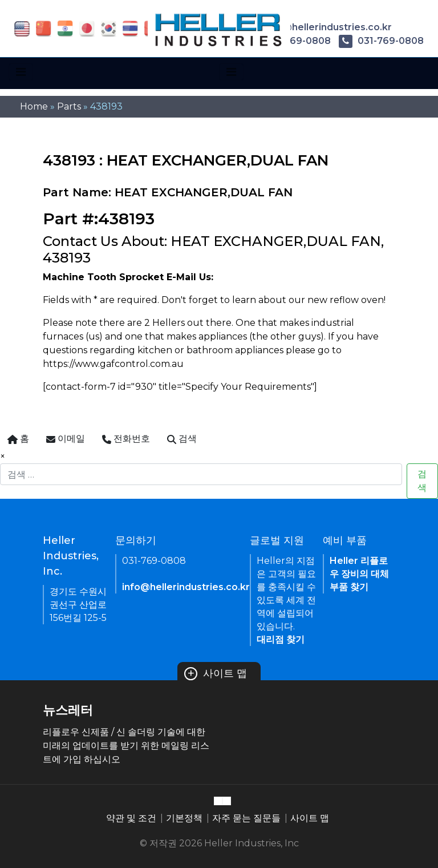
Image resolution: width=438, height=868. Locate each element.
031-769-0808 (381, 41)
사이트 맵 (216, 673)
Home (34, 106)
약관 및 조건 (131, 818)
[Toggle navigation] (21, 72)
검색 (422, 481)
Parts (69, 106)
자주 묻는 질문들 (246, 818)
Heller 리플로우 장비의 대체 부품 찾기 (359, 574)
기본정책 (184, 818)
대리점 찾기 (281, 639)
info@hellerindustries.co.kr (319, 27)
